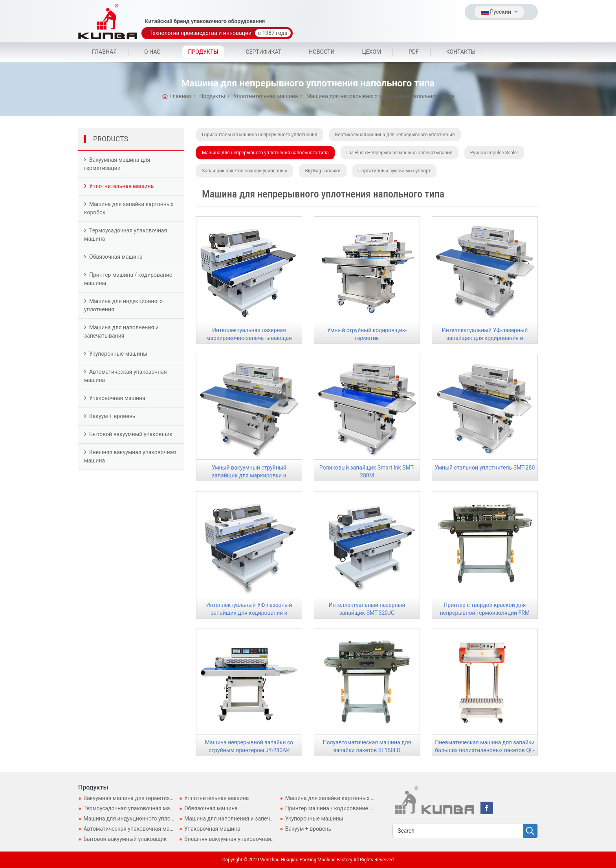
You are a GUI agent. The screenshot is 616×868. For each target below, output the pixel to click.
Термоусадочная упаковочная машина (126, 235)
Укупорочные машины (118, 354)
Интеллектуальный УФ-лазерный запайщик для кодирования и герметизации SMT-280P (485, 338)
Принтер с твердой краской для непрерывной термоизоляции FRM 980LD (485, 613)
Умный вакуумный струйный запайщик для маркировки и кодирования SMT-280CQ (249, 475)
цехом (371, 52)
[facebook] (487, 808)
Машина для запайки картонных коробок (129, 208)
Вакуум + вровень (112, 416)
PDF (414, 52)
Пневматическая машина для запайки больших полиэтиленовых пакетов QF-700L (485, 750)
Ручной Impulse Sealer (494, 153)
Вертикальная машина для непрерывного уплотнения (395, 135)
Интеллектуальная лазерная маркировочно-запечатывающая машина (249, 338)
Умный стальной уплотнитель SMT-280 (485, 468)
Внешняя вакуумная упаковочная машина (130, 456)
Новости (322, 52)
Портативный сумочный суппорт (395, 171)
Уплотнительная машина (121, 186)
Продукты (203, 52)
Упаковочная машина (117, 398)
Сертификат (264, 52)
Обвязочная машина (116, 257)
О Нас (152, 52)
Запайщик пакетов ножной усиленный (245, 171)
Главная (104, 52)
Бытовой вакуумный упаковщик (131, 434)
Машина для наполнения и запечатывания (121, 332)
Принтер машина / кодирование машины (128, 279)
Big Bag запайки (323, 171)
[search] (530, 831)
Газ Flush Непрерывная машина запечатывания (400, 153)
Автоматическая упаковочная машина (126, 376)
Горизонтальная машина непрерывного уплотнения (260, 135)
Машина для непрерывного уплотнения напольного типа (265, 153)
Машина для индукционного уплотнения (123, 305)
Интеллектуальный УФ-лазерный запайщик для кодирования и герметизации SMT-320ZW (249, 613)
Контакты (461, 52)
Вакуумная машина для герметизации (117, 164)
